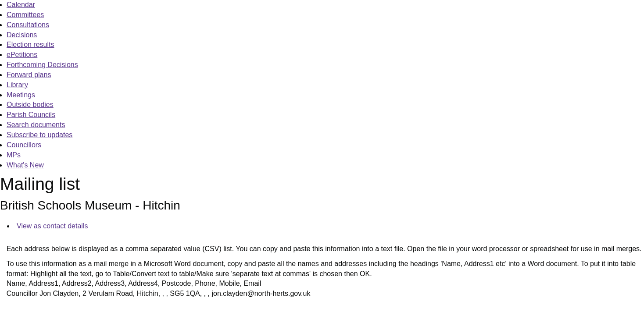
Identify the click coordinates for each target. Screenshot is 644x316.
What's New (25, 165)
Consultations (28, 25)
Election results (30, 44)
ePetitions (22, 55)
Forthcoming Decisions (42, 65)
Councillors (24, 145)
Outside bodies (30, 105)
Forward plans (29, 75)
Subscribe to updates (39, 135)
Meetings (21, 95)
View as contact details (52, 226)
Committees (25, 15)
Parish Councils (31, 115)
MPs (14, 155)
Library (17, 85)
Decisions (22, 35)
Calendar (21, 5)
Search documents (36, 125)
